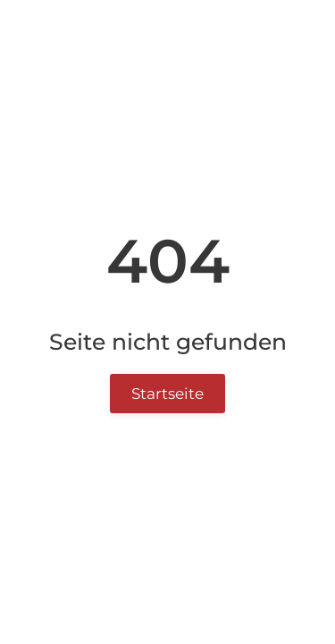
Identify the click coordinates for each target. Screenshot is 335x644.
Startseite (167, 394)
